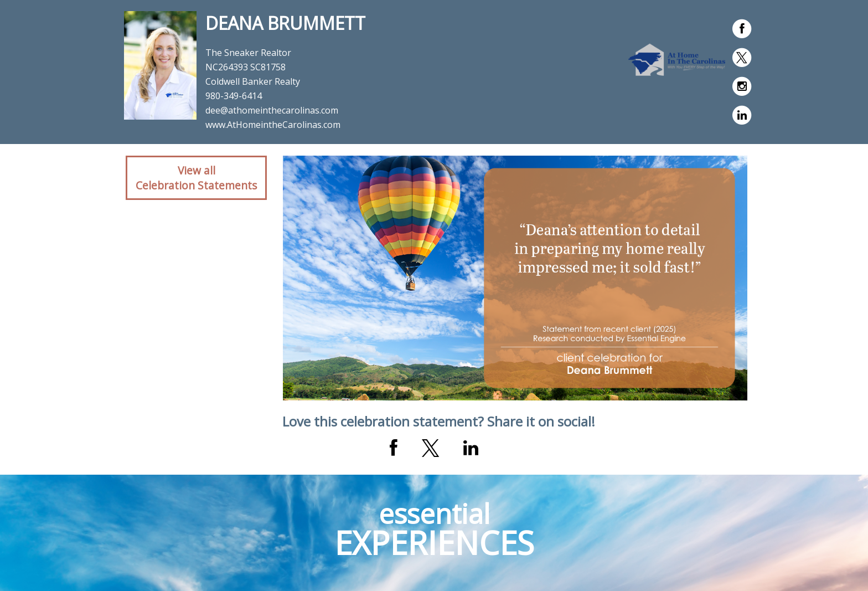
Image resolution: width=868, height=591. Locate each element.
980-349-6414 (234, 96)
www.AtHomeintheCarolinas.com (273, 125)
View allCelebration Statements (196, 178)
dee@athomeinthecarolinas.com (272, 110)
